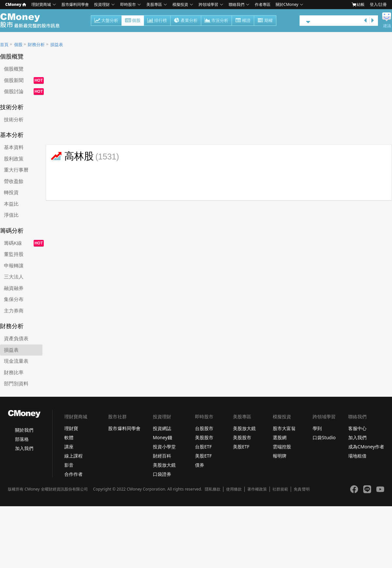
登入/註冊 (378, 4)
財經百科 (162, 456)
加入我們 (24, 448)
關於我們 (24, 430)
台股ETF (203, 447)
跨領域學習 (208, 4)
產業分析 (186, 21)
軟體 (69, 437)
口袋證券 (162, 474)
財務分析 (36, 45)
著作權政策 (257, 489)
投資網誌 (162, 428)
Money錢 (163, 437)
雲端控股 (282, 447)
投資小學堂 (164, 447)
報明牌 (280, 456)
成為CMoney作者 (366, 447)
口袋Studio (324, 437)
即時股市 (128, 4)
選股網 (280, 437)
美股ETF (203, 456)
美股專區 (154, 4)
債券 (200, 465)
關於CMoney (287, 4)
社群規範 (280, 489)
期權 (265, 21)
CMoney (16, 4)
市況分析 (216, 21)
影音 (69, 465)
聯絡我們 (237, 4)
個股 (133, 21)
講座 (69, 447)
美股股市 (204, 437)
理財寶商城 (41, 4)
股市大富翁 (284, 428)
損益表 (57, 45)
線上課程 (73, 456)
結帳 (358, 5)
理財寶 (71, 428)
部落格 (22, 439)
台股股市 (204, 428)
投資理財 (102, 4)
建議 (387, 26)
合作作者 (73, 474)
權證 (243, 21)
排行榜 (157, 21)
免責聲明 (302, 489)
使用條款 (234, 489)
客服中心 (357, 428)
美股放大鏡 (164, 465)
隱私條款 (213, 489)
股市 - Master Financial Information (33, 21)
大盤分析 (106, 21)
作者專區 (263, 4)
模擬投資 (180, 4)
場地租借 (357, 456)
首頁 (4, 45)
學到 (317, 428)
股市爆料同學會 (75, 4)
